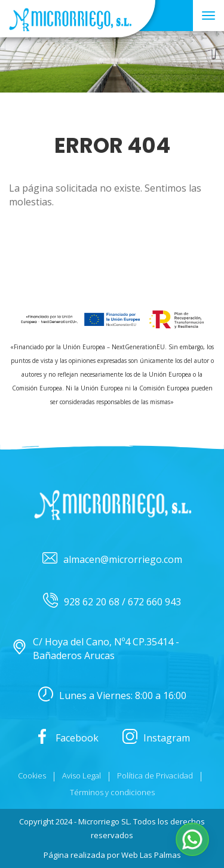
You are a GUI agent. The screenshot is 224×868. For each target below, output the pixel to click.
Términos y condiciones (112, 792)
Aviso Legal (82, 775)
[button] (192, 839)
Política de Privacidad (155, 775)
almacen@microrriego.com (112, 560)
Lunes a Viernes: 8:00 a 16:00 (112, 696)
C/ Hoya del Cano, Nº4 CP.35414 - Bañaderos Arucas (96, 649)
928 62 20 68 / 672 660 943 (112, 602)
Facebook (67, 738)
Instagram (156, 738)
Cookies (32, 775)
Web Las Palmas (151, 855)
